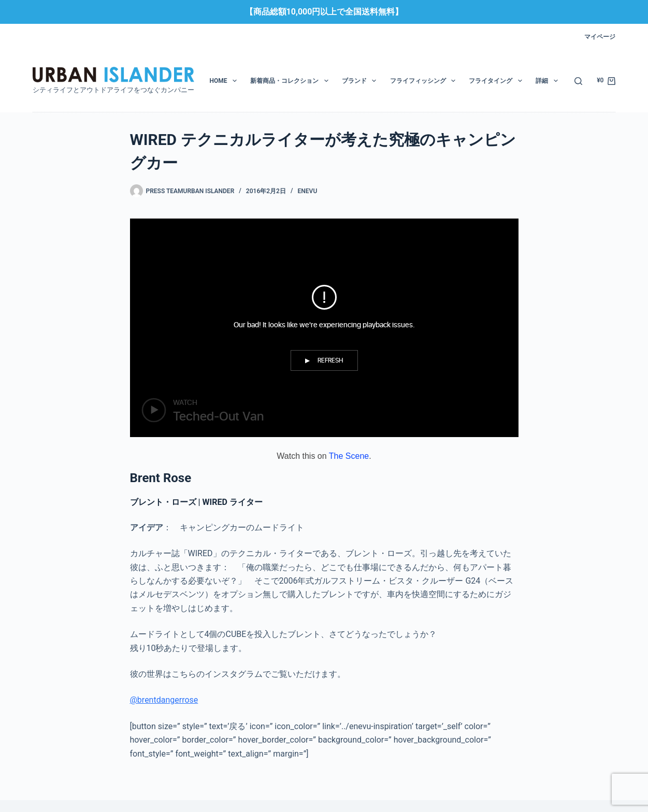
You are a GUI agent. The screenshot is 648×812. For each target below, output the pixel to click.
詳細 (549, 81)
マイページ (600, 37)
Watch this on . (324, 456)
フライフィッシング (425, 81)
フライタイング (497, 81)
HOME (225, 81)
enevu (308, 191)
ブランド (361, 81)
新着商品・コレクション (291, 81)
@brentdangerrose (164, 700)
